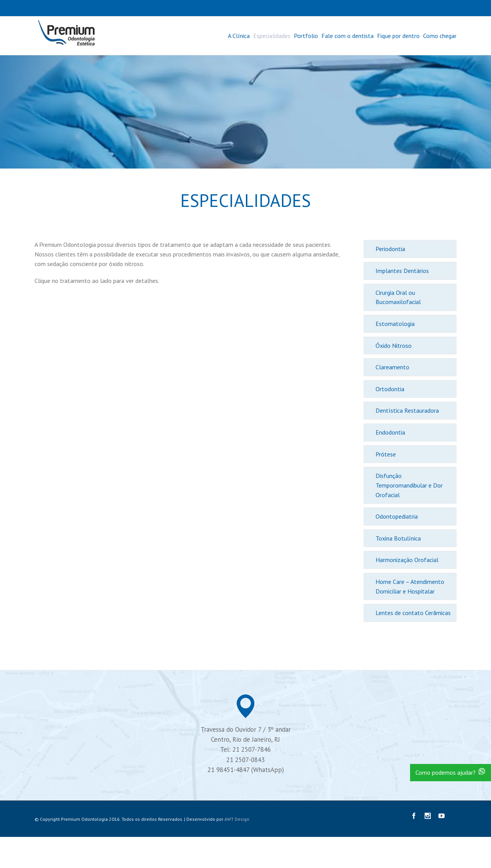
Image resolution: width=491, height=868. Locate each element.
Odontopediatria (397, 516)
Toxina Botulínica (398, 538)
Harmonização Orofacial (407, 560)
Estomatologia (395, 324)
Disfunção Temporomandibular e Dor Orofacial (409, 485)
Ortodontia (390, 389)
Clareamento (392, 367)
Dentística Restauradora (407, 410)
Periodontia (390, 249)
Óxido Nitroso (394, 346)
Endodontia (390, 432)
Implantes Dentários (402, 271)
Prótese (386, 454)
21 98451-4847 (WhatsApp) (246, 770)
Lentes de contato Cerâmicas (413, 613)
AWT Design (237, 819)
